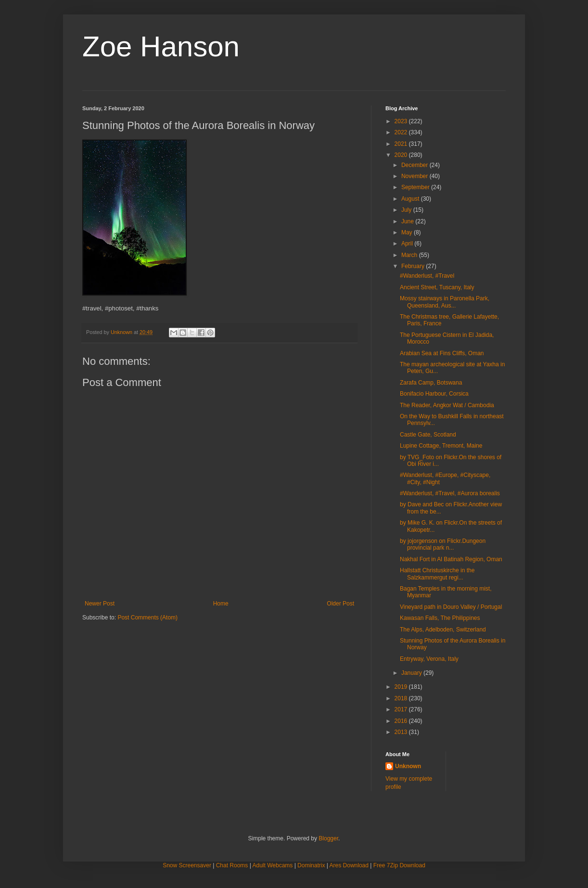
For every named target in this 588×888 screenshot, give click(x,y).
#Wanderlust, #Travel (427, 276)
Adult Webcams (273, 865)
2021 (402, 144)
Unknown (408, 766)
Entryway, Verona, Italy (429, 659)
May (408, 232)
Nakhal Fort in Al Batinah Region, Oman (451, 559)
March (410, 255)
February (414, 266)
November (415, 176)
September (416, 187)
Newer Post (100, 604)
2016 (402, 721)
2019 (402, 687)
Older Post (340, 604)
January (412, 673)
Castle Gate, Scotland (428, 435)
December (415, 165)
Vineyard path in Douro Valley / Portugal (451, 607)
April (408, 244)
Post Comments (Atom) (147, 618)
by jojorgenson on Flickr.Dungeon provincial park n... (443, 544)
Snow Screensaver (187, 865)
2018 (402, 698)
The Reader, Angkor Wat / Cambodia (447, 405)
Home (221, 604)
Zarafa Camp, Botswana (431, 383)
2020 (402, 155)
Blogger (328, 838)
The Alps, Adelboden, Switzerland (443, 630)
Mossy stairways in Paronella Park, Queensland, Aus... (445, 302)
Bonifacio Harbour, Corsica (434, 394)
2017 (402, 709)
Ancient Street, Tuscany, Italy (437, 287)
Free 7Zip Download (399, 865)
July (407, 210)
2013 (402, 732)
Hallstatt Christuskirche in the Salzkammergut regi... (437, 574)
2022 (402, 132)
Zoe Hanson (161, 46)
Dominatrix (311, 865)
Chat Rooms (232, 865)
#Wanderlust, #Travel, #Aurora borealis (450, 493)
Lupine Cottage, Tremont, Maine (441, 446)
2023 (402, 121)
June (408, 221)
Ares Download (349, 865)
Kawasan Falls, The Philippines (440, 618)
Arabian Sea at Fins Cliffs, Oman (442, 353)
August (411, 199)
